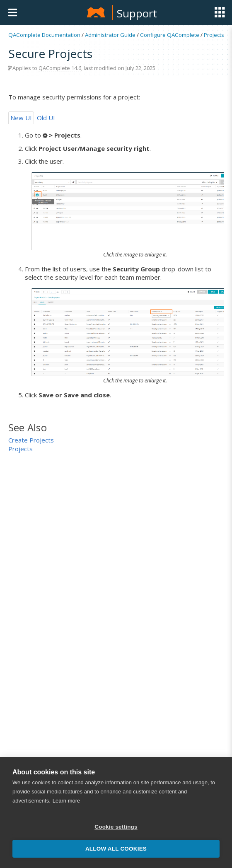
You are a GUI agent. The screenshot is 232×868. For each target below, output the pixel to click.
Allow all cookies (116, 849)
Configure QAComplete (170, 35)
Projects (214, 35)
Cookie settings (116, 827)
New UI (21, 118)
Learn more (66, 801)
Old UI (46, 118)
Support (137, 13)
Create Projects (31, 440)
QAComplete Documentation (44, 35)
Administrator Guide (110, 35)
